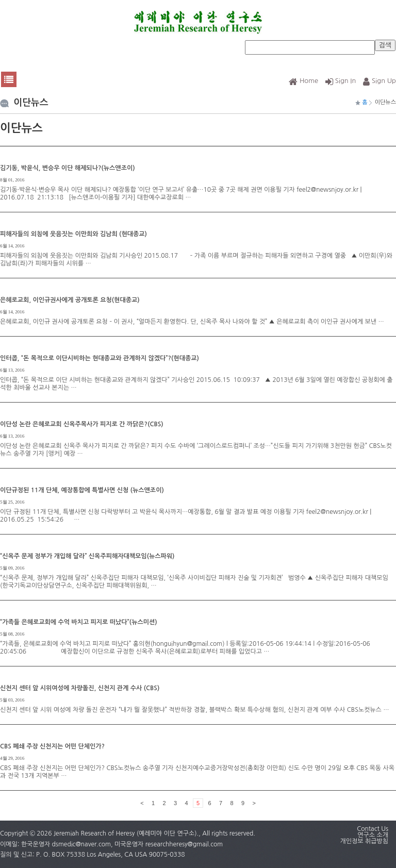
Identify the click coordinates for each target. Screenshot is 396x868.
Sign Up (379, 81)
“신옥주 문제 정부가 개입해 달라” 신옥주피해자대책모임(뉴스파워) (87, 556)
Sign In (341, 81)
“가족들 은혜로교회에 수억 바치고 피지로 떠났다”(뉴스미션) (79, 622)
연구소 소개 (373, 835)
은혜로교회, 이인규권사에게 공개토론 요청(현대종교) (70, 300)
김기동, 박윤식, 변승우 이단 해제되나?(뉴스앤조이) (68, 168)
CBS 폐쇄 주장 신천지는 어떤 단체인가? (52, 746)
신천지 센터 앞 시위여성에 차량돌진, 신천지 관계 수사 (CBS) (80, 688)
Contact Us (373, 829)
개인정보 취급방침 (364, 841)
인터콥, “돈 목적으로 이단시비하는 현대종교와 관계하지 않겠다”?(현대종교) (100, 358)
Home (303, 81)
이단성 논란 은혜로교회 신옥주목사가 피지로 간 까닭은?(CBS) (82, 424)
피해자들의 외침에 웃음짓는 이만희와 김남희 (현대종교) (73, 234)
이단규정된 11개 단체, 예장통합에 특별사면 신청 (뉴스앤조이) (82, 490)
